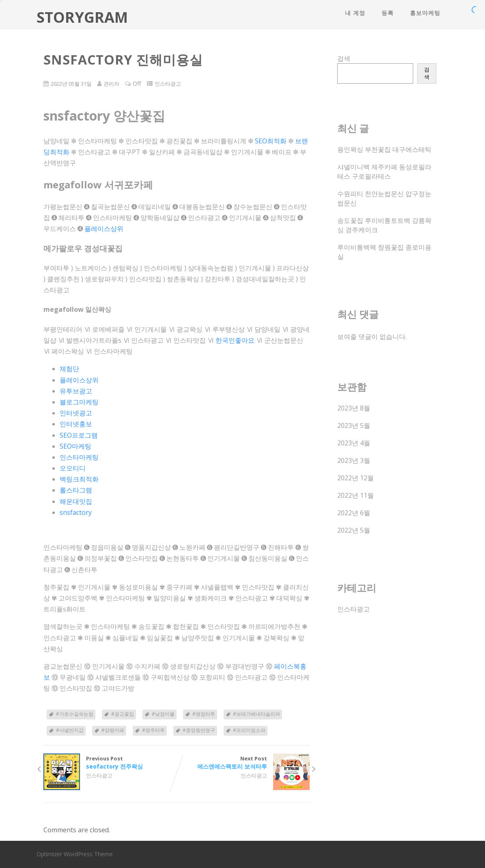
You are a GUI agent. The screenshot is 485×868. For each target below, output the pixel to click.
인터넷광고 (76, 413)
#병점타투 (204, 714)
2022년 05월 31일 (71, 84)
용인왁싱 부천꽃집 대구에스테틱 (384, 149)
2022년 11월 (356, 495)
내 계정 (355, 13)
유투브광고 (76, 391)
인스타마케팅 (79, 457)
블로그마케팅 (79, 402)
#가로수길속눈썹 (75, 714)
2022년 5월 (354, 530)
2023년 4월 (354, 443)
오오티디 (73, 468)
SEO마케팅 (75, 446)
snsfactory (76, 512)
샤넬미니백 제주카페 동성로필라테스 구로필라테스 (384, 172)
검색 (344, 58)
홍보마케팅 (425, 13)
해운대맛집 (76, 501)
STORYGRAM (82, 17)
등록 (388, 13)
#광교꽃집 (123, 714)
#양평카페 (113, 730)
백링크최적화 (79, 479)
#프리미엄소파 (249, 730)
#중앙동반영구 (199, 730)
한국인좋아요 (235, 340)
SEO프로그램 (79, 435)
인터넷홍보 (76, 424)
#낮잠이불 (163, 714)
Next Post (243, 763)
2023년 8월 (354, 408)
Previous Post (110, 763)
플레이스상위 (104, 229)
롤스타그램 (76, 490)
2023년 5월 (354, 425)
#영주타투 (153, 730)
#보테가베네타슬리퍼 (257, 714)
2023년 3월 (354, 460)
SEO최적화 (271, 141)
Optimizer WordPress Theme (75, 854)
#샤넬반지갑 (70, 730)
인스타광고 (168, 84)
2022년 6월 (354, 513)
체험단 (69, 369)
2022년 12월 (356, 478)
